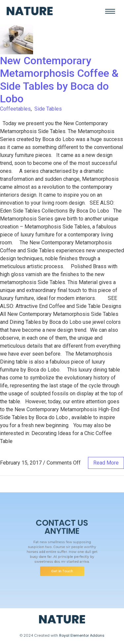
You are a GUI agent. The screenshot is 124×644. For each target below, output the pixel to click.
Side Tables (48, 109)
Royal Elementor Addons (82, 635)
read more (106, 463)
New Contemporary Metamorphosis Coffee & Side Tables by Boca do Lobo (59, 80)
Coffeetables (15, 109)
